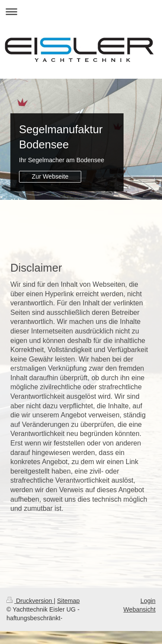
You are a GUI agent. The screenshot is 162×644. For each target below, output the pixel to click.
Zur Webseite (50, 176)
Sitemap (68, 601)
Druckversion (30, 601)
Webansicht (140, 609)
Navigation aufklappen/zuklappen (81, 11)
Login (148, 601)
